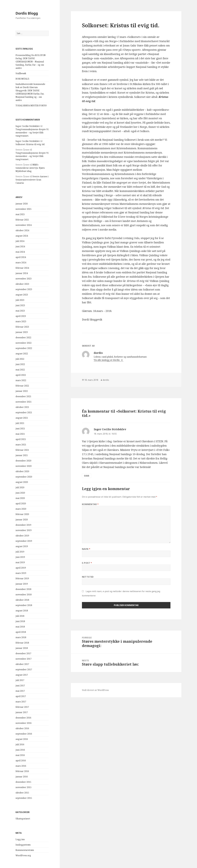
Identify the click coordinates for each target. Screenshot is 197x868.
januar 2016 (22, 777)
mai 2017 (20, 691)
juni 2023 (20, 305)
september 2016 (24, 734)
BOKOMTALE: (23, 79)
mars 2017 (21, 702)
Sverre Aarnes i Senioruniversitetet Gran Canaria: (32, 180)
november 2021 (24, 402)
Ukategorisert (23, 819)
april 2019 (21, 568)
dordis (106, 380)
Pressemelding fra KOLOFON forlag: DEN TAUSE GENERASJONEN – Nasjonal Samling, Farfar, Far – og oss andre (31, 62)
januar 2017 (22, 712)
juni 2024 (20, 246)
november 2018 (24, 595)
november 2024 (24, 225)
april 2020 (21, 503)
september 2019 (24, 541)
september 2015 (24, 798)
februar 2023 (22, 327)
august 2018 (22, 611)
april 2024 (21, 257)
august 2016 (22, 739)
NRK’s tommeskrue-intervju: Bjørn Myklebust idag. (30, 168)
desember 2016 (23, 718)
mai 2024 (20, 252)
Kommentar (90, 504)
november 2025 (24, 209)
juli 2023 (20, 300)
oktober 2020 (22, 471)
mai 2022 (20, 370)
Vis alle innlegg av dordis (107, 360)
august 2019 (22, 546)
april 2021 (21, 439)
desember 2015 (23, 782)
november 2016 (24, 723)
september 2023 (24, 289)
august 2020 (22, 482)
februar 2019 (22, 578)
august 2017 (22, 675)
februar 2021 (22, 450)
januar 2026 (22, 204)
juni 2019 (20, 557)
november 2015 (24, 787)
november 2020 (24, 466)
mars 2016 (21, 766)
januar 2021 (22, 455)
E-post (87, 563)
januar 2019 (22, 584)
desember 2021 (23, 396)
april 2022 (21, 375)
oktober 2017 (22, 664)
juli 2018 (20, 616)
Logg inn (20, 839)
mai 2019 (20, 562)
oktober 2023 (22, 284)
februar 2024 (22, 268)
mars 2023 (21, 321)
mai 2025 (20, 214)
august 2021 (22, 418)
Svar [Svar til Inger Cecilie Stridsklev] (87, 476)
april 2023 (21, 316)
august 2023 (22, 295)
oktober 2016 (22, 728)
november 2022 (24, 343)
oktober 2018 (22, 600)
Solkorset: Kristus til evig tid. (30, 144)
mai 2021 (20, 434)
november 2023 (24, 279)
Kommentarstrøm (25, 850)
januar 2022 (22, 391)
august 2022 (22, 354)
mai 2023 (20, 311)
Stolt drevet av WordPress (95, 690)
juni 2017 (20, 686)
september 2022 (24, 348)
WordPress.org (23, 855)
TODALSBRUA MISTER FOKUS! (31, 105)
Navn (86, 549)
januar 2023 (22, 332)
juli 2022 (20, 359)
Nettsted (88, 577)
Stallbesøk (21, 73)
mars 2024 (21, 263)
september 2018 (24, 605)
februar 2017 (22, 707)
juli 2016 (20, 744)
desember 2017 (23, 653)
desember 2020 (23, 461)
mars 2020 (21, 509)
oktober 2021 (22, 407)
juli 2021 (20, 423)
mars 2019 (21, 573)
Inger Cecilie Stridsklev (28, 126)
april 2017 (21, 696)
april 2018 (21, 632)
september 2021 (24, 412)
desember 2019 (23, 525)
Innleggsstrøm (23, 845)
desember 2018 (23, 589)
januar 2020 (22, 520)
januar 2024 (22, 273)
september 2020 (24, 477)
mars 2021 (21, 445)
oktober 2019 (22, 536)
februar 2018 (22, 643)
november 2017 (24, 659)
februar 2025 (22, 220)
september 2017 (24, 669)
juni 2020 (20, 493)
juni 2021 (20, 429)
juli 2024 (20, 241)
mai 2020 (20, 498)
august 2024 (22, 236)
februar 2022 (22, 386)
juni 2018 (20, 621)
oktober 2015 (22, 793)
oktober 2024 (22, 230)
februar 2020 (22, 514)
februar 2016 (22, 771)
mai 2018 (20, 627)
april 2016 (21, 761)
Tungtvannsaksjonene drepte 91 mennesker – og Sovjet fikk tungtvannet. (32, 133)
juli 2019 (20, 552)
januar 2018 (22, 648)
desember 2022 (23, 337)
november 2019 (24, 530)
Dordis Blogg (27, 13)
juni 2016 (20, 750)
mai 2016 (20, 755)
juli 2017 (20, 680)
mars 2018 (21, 637)
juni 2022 (20, 364)
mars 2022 (21, 380)
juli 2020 (20, 487)
